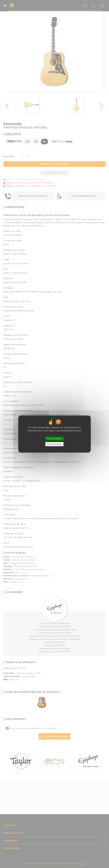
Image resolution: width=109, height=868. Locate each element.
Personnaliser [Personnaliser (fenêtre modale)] (54, 444)
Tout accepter (54, 439)
